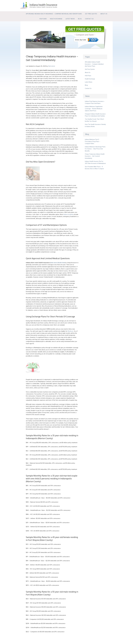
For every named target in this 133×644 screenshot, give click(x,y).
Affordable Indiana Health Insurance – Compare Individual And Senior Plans (54, 14)
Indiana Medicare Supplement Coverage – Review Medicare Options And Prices (94, 109)
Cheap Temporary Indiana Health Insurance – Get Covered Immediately (95, 156)
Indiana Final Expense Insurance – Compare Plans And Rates (95, 102)
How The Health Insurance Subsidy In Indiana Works (95, 125)
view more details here (58, 263)
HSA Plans (43, 19)
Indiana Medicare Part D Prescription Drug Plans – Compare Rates (93, 141)
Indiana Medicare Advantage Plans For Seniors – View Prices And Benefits (95, 149)
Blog (80, 19)
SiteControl (52, 66)
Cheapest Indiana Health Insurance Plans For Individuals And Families (95, 115)
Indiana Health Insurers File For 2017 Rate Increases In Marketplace (95, 162)
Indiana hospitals (68, 214)
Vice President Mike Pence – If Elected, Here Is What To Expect (94, 168)
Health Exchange (56, 19)
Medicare (71, 331)
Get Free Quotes (91, 14)
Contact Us (89, 19)
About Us (104, 14)
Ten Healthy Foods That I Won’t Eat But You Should (94, 120)
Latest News (70, 19)
